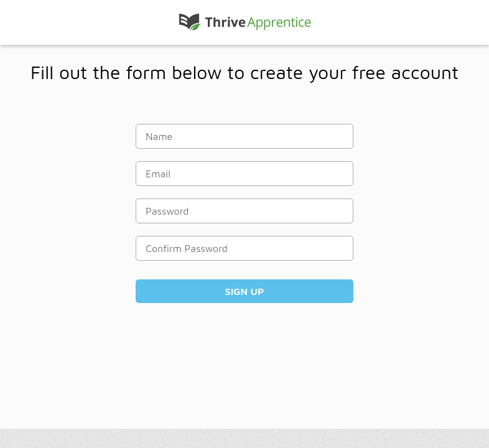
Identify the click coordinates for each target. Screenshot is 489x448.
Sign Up (245, 291)
